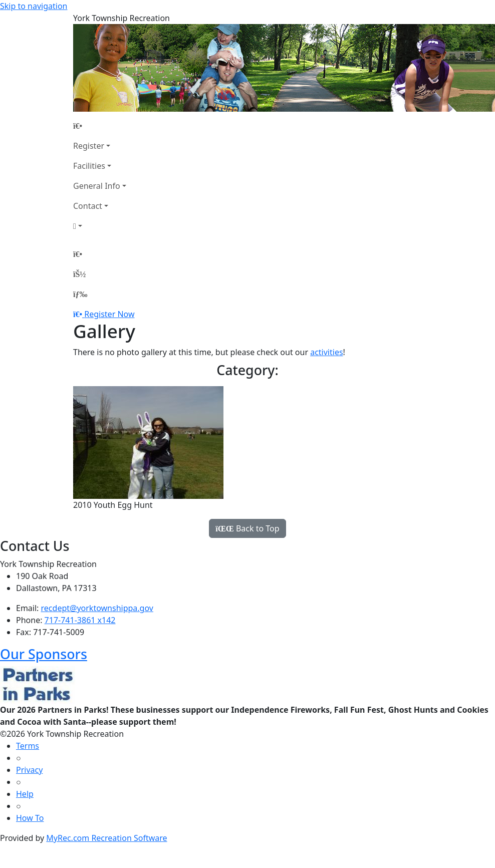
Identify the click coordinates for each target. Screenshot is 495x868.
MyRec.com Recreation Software (106, 838)
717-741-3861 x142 (80, 620)
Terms (28, 746)
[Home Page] (100, 126)
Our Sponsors (44, 654)
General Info (97, 186)
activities (326, 352)
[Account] (100, 226)
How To (30, 818)
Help (25, 794)
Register (89, 146)
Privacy (29, 770)
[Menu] (80, 294)
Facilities (89, 166)
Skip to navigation (34, 6)
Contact (88, 206)
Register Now (109, 314)
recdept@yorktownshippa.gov (97, 608)
